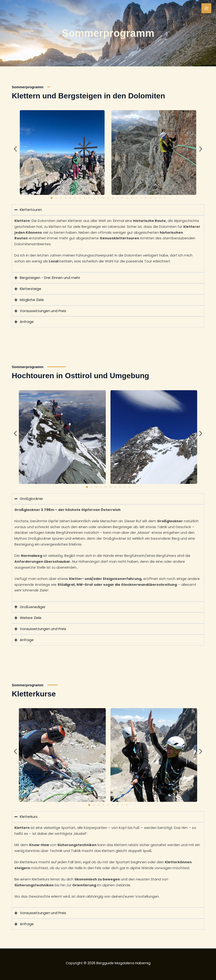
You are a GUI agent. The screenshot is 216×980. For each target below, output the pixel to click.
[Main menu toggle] (206, 8)
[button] (15, 149)
